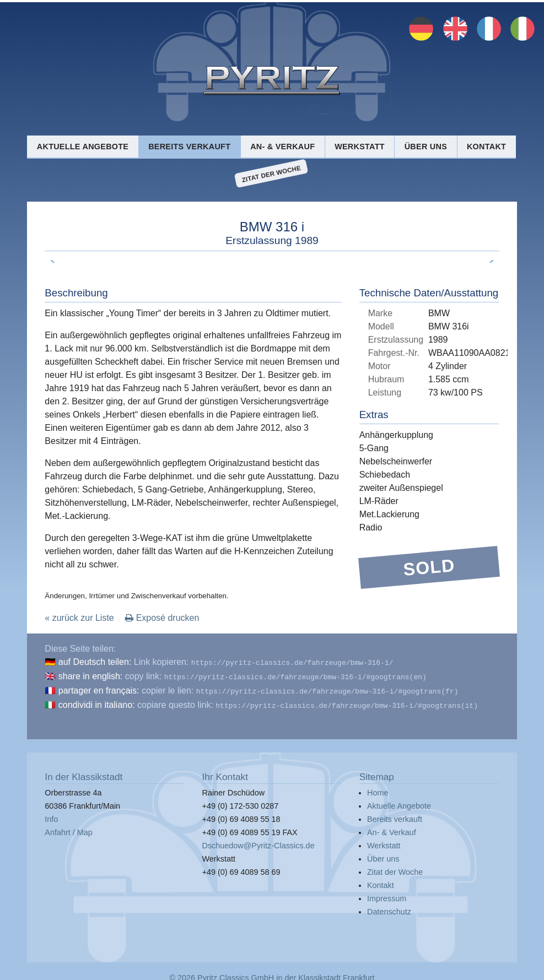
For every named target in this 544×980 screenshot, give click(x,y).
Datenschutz (389, 907)
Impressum (387, 894)
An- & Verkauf (282, 147)
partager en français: (99, 688)
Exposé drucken (162, 618)
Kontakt (486, 147)
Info (51, 815)
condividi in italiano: (97, 702)
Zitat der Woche (271, 174)
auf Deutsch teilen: (95, 662)
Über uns (426, 147)
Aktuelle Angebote (83, 147)
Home (378, 788)
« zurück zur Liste (79, 618)
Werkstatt (360, 147)
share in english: (91, 675)
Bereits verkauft (189, 147)
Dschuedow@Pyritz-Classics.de (258, 841)
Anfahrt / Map (68, 828)
